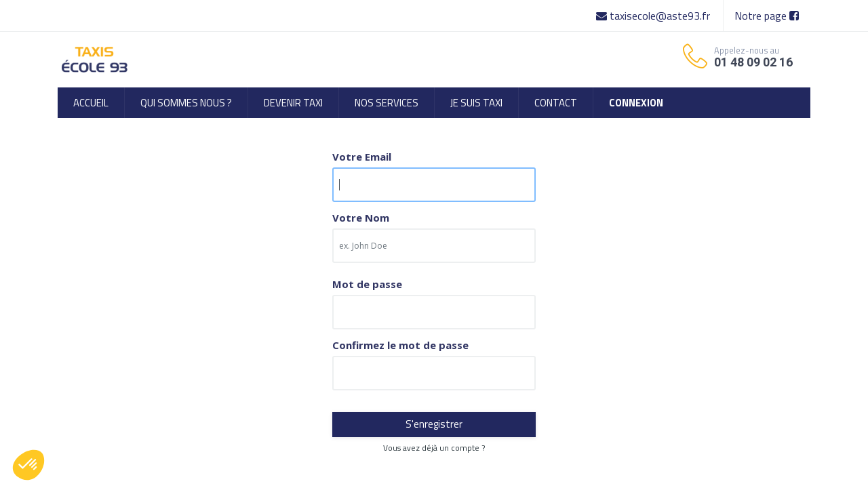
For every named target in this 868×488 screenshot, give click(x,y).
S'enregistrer (434, 424)
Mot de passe (367, 284)
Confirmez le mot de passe (400, 345)
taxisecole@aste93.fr (654, 16)
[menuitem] (91, 103)
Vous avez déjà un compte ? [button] (434, 448)
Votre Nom (361, 218)
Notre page (767, 16)
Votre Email (362, 157)
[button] (28, 465)
